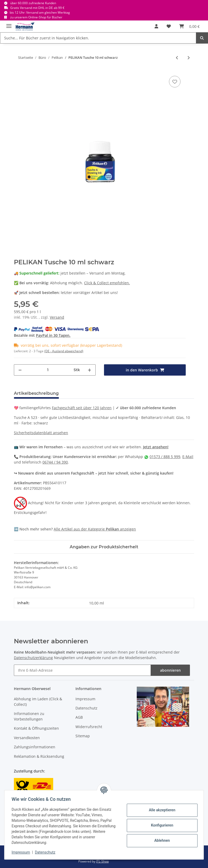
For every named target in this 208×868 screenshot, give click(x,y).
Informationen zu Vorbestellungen (29, 716)
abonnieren (170, 670)
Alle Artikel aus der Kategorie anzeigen (95, 529)
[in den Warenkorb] (145, 370)
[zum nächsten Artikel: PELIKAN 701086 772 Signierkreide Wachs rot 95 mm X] (188, 58)
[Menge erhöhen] (89, 370)
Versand (57, 317)
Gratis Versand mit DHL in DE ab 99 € (37, 8)
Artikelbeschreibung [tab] (36, 393)
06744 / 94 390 (55, 462)
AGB (79, 717)
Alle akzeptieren (161, 810)
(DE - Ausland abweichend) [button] (64, 351)
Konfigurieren (161, 825)
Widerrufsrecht (89, 727)
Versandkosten (27, 738)
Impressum (85, 699)
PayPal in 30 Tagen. (53, 335)
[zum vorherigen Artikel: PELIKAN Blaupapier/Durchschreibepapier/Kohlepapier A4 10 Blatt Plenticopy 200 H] (177, 58)
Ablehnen (161, 840)
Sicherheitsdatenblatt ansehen (41, 433)
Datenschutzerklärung (33, 658)
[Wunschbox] (169, 26)
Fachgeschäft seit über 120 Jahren (82, 408)
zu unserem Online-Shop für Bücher (36, 17)
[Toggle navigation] (9, 24)
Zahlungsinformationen (35, 747)
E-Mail (188, 457)
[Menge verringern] (20, 370)
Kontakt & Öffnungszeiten (36, 728)
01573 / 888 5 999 (165, 457)
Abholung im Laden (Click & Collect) (38, 702)
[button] (156, 26)
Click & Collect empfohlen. (107, 283)
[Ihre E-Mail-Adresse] (82, 670)
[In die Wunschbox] (175, 82)
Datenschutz (86, 708)
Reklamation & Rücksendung (39, 756)
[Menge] (48, 370)
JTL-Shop (102, 861)
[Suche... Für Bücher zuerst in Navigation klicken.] (98, 38)
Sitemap (83, 736)
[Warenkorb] (189, 26)
